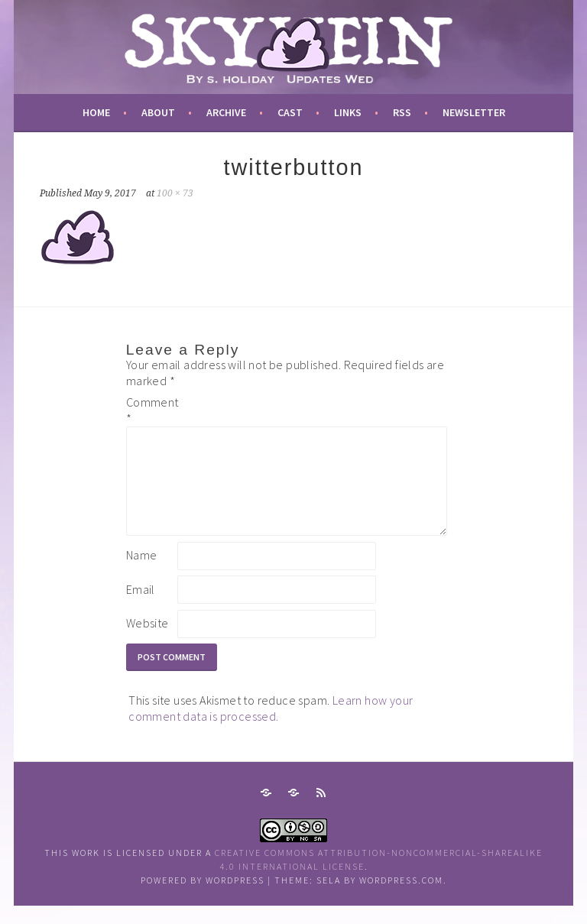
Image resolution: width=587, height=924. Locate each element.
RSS (402, 112)
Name (142, 573)
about (158, 112)
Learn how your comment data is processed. (271, 726)
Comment (151, 410)
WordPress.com (401, 898)
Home (96, 112)
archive (226, 112)
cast (290, 112)
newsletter (474, 112)
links (348, 112)
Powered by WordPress (203, 898)
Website (148, 641)
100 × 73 (175, 193)
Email (141, 608)
